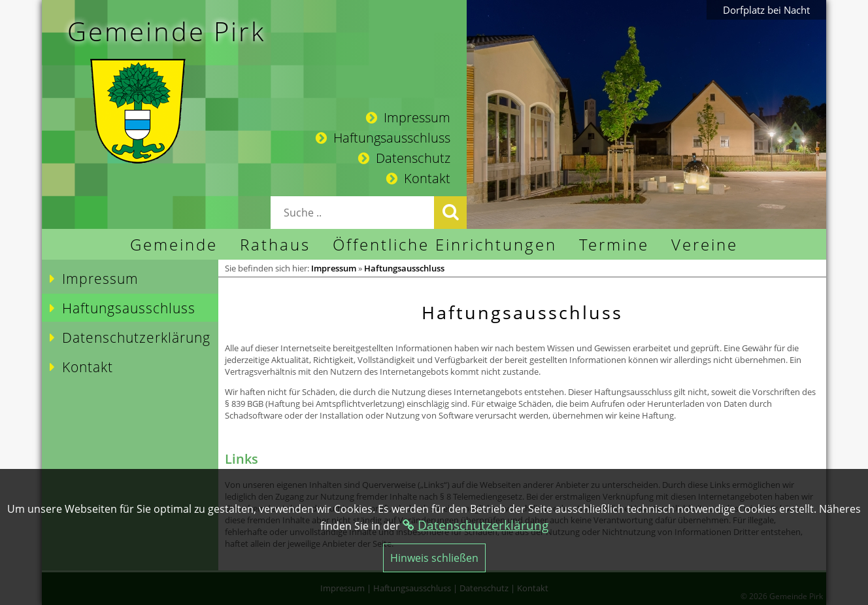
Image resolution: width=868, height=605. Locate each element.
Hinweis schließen (434, 558)
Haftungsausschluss (383, 138)
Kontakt (418, 178)
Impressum (408, 117)
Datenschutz (404, 158)
